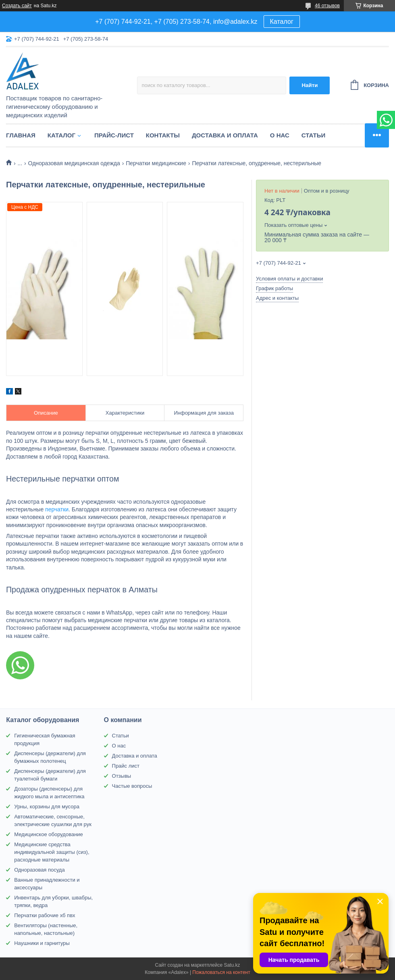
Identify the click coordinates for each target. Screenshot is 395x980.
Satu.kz (232, 965)
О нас (280, 135)
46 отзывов (327, 6)
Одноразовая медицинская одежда (74, 163)
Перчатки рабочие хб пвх (45, 915)
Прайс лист (126, 766)
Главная (21, 135)
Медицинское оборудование (49, 834)
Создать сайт (17, 6)
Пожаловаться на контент (221, 972)
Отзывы (122, 776)
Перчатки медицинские (156, 163)
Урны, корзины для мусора (47, 807)
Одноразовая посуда (39, 870)
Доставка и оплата (225, 135)
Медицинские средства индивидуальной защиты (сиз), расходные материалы (52, 852)
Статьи (314, 135)
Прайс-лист (114, 135)
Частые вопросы (132, 786)
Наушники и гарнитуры (42, 943)
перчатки (57, 509)
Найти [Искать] (310, 85)
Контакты (163, 135)
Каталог (282, 22)
